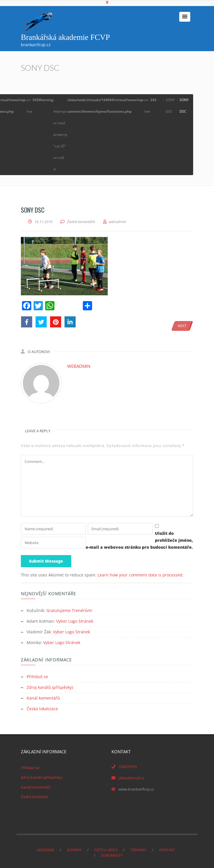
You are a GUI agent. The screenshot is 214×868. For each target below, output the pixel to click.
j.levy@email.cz (131, 776)
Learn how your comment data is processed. (141, 575)
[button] (185, 17)
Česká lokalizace (42, 707)
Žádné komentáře (81, 222)
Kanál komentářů (43, 697)
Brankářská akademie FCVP (65, 37)
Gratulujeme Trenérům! (69, 610)
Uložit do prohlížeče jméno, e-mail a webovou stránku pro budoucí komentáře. (104, 547)
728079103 (128, 765)
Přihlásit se (37, 676)
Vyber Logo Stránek (75, 621)
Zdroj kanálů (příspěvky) (50, 686)
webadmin (79, 366)
